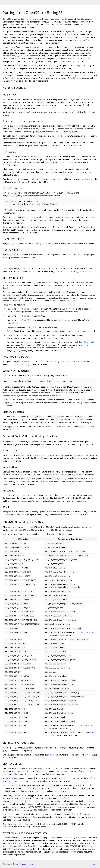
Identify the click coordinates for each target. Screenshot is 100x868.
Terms (30, 864)
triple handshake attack (84, 342)
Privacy (23, 864)
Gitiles (16, 864)
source (95, 864)
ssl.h (86, 804)
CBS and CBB (54, 755)
